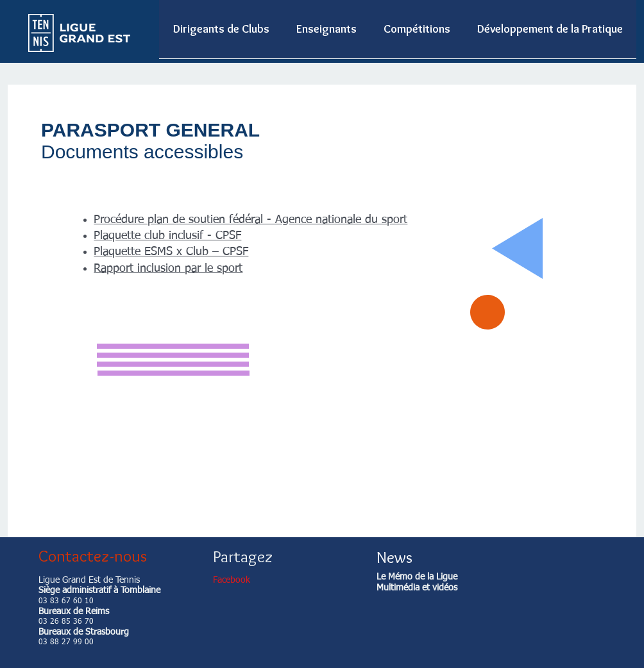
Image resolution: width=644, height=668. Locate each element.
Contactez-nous (93, 556)
